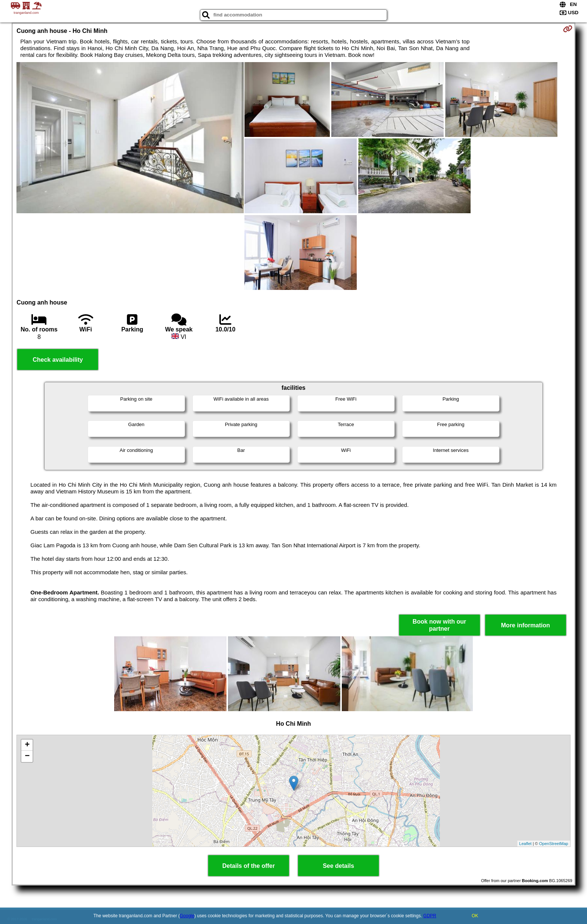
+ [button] (27, 745)
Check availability (58, 360)
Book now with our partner (439, 625)
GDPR (430, 916)
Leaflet (525, 844)
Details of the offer (249, 866)
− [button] (27, 756)
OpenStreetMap (554, 844)
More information (525, 625)
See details (338, 866)
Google (187, 916)
